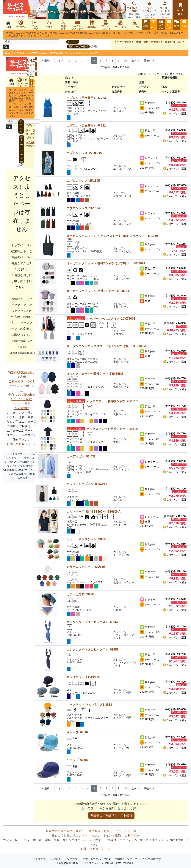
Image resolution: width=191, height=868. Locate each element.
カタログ (70, 92)
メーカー (70, 87)
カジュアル (77, 53)
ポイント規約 (22, 404)
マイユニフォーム (149, 11)
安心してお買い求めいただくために (22, 397)
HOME (8, 25)
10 (126, 61)
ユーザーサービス (165, 10)
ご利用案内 (16, 381)
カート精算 (180, 9)
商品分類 (117, 92)
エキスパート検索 (134, 10)
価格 (164, 87)
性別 (141, 82)
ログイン (73, 42)
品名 (68, 78)
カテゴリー (118, 87)
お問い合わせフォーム (22, 444)
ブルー (94, 53)
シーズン (144, 87)
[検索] (31, 42)
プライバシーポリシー (22, 388)
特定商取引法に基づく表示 (22, 375)
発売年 (143, 92)
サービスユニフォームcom (47, 53)
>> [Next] (149, 61)
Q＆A (31, 381)
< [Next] (61, 61)
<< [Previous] (46, 61)
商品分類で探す (174, 42)
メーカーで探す (123, 42)
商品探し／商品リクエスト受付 (111, 815)
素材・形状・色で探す (148, 42)
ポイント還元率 (171, 92)
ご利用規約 (22, 408)
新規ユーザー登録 (78, 46)
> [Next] (135, 61)
